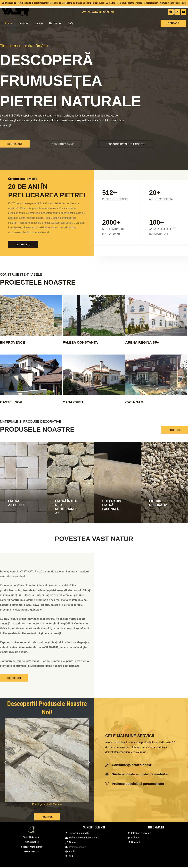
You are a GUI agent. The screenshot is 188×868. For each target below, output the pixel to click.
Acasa (8, 23)
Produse (23, 23)
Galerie (39, 23)
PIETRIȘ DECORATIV (159, 503)
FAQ (70, 23)
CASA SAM (136, 402)
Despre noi (55, 23)
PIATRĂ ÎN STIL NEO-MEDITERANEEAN (66, 507)
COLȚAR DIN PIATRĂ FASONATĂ (112, 505)
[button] (5, 762)
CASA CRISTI (75, 402)
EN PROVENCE (14, 342)
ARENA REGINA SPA (145, 342)
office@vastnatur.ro (32, 846)
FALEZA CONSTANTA (83, 342)
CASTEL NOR (13, 402)
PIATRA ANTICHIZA (17, 503)
